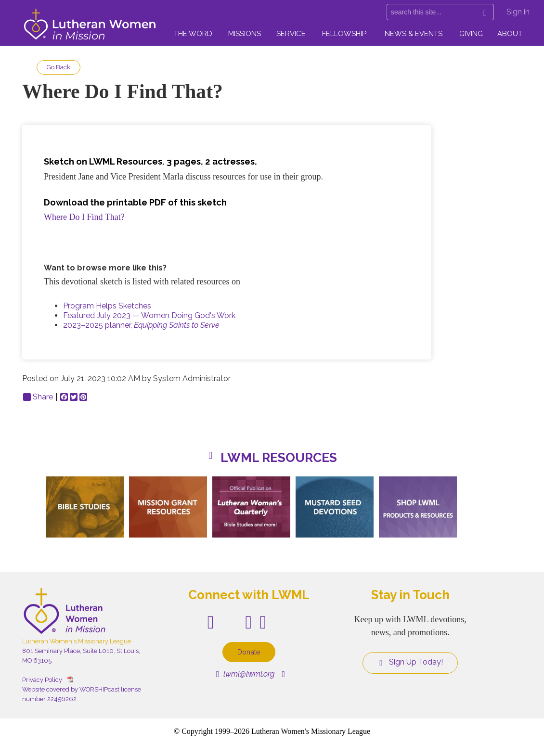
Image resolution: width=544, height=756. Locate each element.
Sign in (518, 12)
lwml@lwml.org (245, 674)
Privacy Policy (42, 680)
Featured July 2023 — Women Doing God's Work (149, 315)
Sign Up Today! (410, 662)
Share (38, 397)
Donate (249, 652)
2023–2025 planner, (141, 325)
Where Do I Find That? (84, 217)
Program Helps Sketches (107, 306)
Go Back (58, 67)
